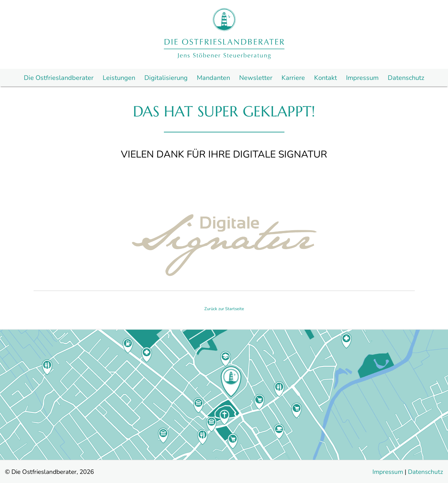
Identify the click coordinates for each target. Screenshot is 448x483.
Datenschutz (406, 78)
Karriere (293, 78)
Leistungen (119, 78)
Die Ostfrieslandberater (59, 78)
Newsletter (256, 78)
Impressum (362, 78)
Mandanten (213, 78)
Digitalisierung (166, 78)
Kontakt (325, 78)
